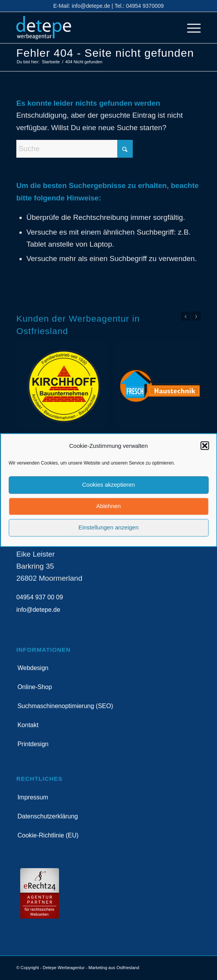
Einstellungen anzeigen (108, 528)
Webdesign (33, 668)
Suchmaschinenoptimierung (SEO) (65, 706)
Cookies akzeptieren (109, 485)
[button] (205, 446)
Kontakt (28, 725)
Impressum (33, 797)
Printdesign (33, 744)
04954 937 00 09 (40, 597)
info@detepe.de (91, 6)
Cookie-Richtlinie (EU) (48, 835)
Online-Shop (35, 687)
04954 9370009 (145, 6)
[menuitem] (190, 28)
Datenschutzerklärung (48, 816)
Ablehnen (108, 506)
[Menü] (190, 28)
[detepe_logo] (90, 28)
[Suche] (75, 149)
